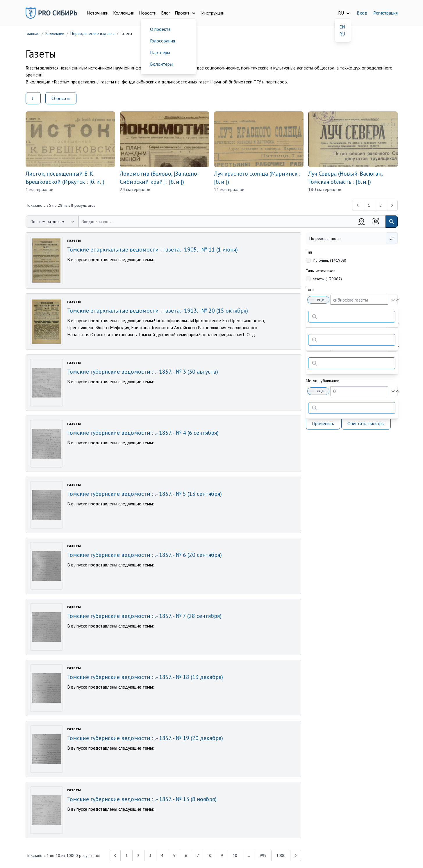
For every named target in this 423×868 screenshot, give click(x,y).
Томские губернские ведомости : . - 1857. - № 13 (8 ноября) (142, 799)
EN (342, 27)
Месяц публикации (323, 381)
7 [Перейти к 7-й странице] (198, 855)
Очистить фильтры (366, 423)
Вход (362, 13)
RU (342, 34)
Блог (166, 13)
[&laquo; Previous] (358, 205)
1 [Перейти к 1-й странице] (369, 205)
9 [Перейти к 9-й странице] (222, 855)
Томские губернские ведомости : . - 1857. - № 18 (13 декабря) (145, 677)
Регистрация (385, 13)
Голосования (163, 41)
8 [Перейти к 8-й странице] (210, 855)
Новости (148, 13)
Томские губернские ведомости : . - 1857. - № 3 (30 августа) (143, 372)
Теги (310, 289)
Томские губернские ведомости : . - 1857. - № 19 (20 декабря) (145, 738)
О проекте (160, 29)
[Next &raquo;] (296, 855)
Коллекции (124, 13)
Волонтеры (161, 64)
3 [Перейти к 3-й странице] (150, 855)
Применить (323, 423)
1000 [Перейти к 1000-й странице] (281, 855)
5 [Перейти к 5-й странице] (174, 855)
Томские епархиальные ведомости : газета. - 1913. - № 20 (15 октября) (158, 311)
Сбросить (61, 98)
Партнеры (160, 52)
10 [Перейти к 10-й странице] (235, 855)
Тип (309, 252)
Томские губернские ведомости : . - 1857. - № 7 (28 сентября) (144, 616)
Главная (32, 33)
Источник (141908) (330, 260)
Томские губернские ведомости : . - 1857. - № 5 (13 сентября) (144, 494)
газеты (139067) (327, 279)
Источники (98, 13)
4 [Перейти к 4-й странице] (162, 855)
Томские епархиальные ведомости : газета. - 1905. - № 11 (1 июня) (152, 249)
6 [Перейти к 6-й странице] (186, 855)
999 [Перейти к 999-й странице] (263, 855)
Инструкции (213, 13)
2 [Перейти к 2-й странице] (138, 855)
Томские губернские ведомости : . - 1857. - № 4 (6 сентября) (143, 433)
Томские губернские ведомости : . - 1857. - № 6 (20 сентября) (144, 555)
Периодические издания (92, 33)
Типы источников (321, 271)
